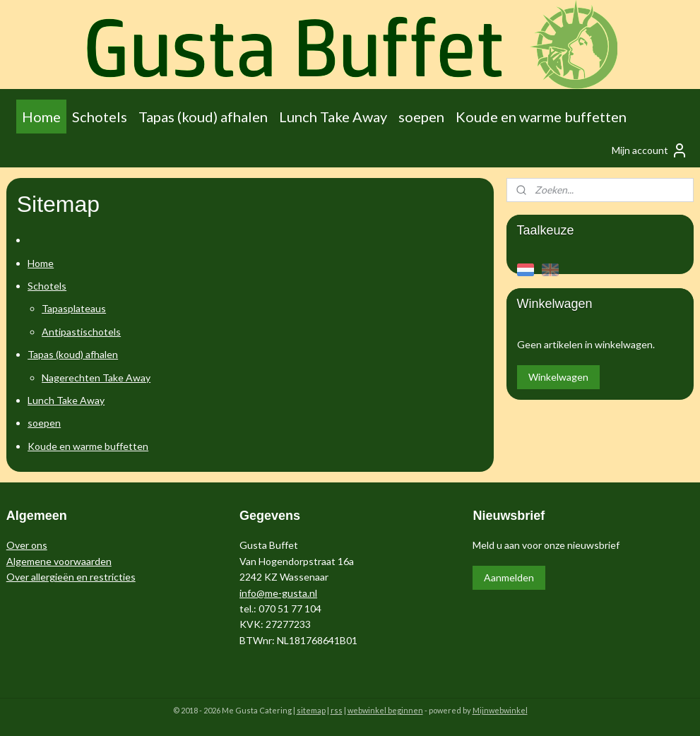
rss (337, 710)
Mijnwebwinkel (500, 710)
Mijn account (650, 150)
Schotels (100, 117)
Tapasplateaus (74, 308)
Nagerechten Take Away (96, 378)
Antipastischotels (81, 332)
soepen (421, 117)
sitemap (311, 710)
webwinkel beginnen (385, 710)
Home (41, 117)
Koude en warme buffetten (541, 117)
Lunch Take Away (333, 117)
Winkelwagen (558, 377)
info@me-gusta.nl (278, 593)
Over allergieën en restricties (71, 577)
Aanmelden (509, 577)
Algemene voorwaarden (59, 561)
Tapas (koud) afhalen (203, 117)
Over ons (27, 545)
